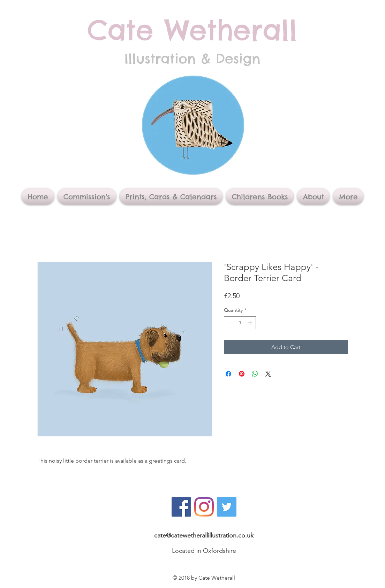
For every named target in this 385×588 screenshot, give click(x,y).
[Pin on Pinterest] (242, 374)
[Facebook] (181, 507)
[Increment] (251, 323)
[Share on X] (268, 374)
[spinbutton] (240, 323)
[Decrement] (229, 323)
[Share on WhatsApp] (255, 374)
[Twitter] (227, 507)
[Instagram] (204, 507)
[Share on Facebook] (228, 374)
